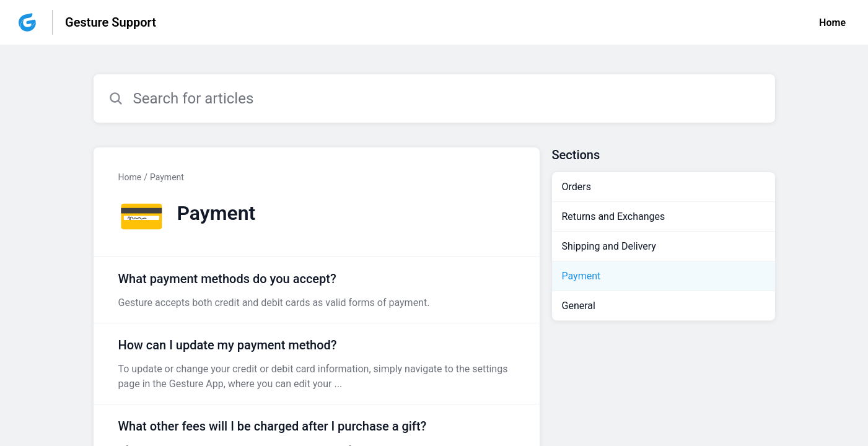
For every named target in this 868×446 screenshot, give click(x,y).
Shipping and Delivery (609, 246)
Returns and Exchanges (614, 216)
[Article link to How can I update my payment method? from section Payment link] (317, 364)
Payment (167, 177)
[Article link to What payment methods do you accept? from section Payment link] (317, 290)
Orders (576, 187)
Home (832, 23)
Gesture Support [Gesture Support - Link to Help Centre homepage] (111, 22)
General (579, 306)
